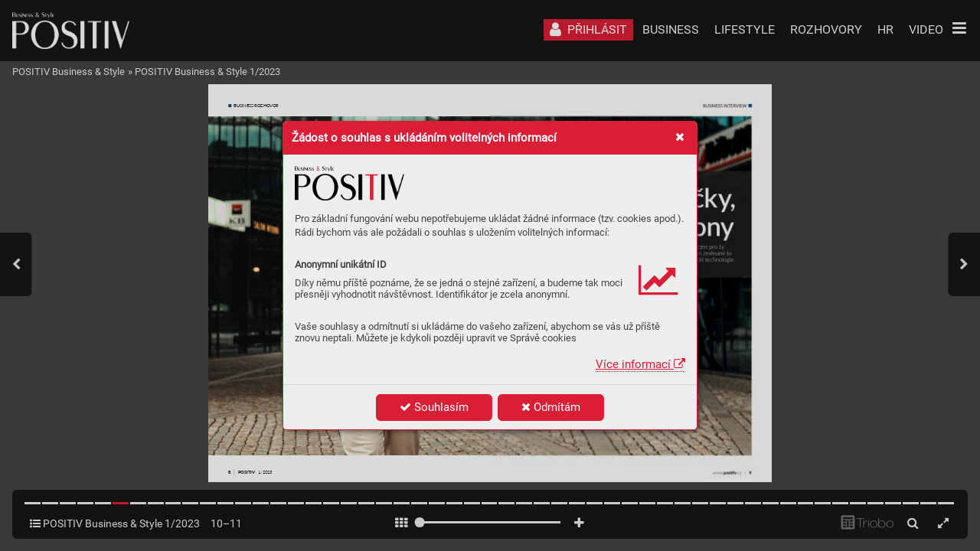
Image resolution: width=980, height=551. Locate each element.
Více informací (640, 364)
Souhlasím (434, 407)
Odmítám (551, 407)
